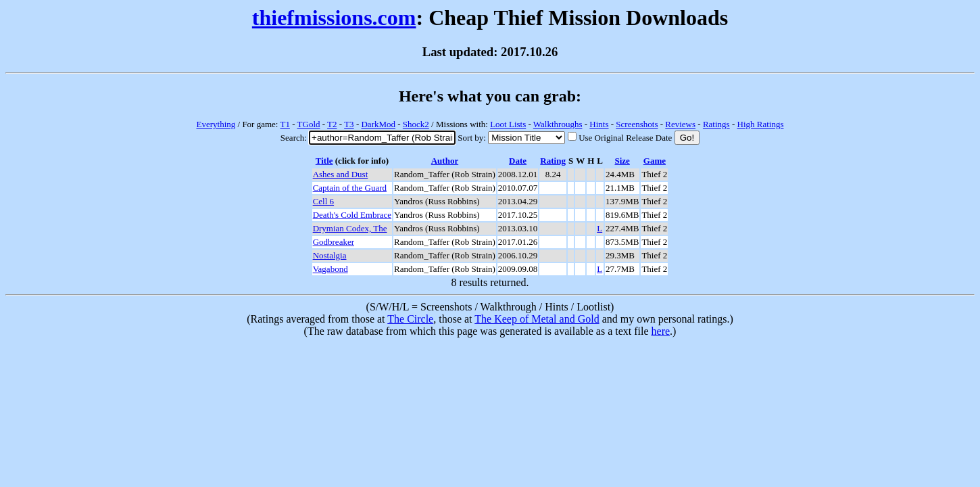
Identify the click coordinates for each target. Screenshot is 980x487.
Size (622, 161)
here (661, 331)
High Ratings (761, 124)
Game (655, 161)
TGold (309, 124)
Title (324, 161)
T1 (285, 124)
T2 (332, 124)
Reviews (680, 124)
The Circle (410, 319)
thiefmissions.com (334, 18)
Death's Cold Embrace (352, 215)
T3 (349, 124)
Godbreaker (334, 242)
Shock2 (416, 124)
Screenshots (637, 124)
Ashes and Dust (341, 174)
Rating (553, 161)
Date (518, 161)
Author (445, 161)
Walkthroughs (558, 124)
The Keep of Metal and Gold (537, 319)
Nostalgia (330, 255)
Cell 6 (323, 201)
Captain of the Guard (350, 188)
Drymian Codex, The (350, 228)
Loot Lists (508, 124)
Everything (216, 124)
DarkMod (378, 124)
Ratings (716, 124)
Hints (599, 124)
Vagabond (330, 269)
